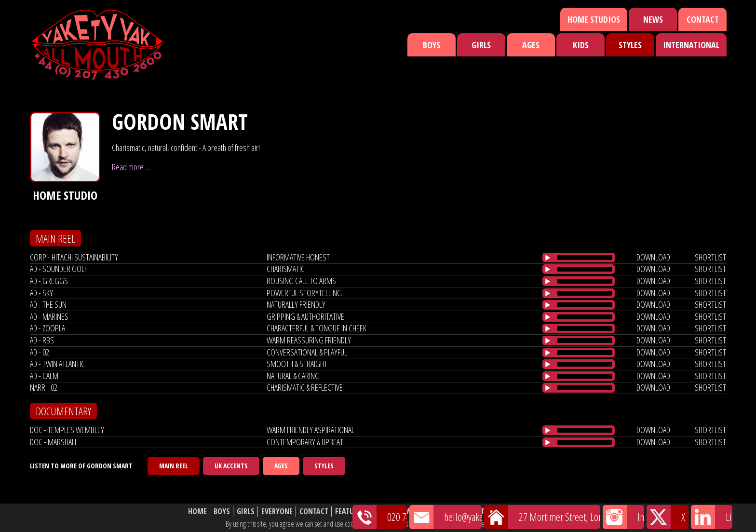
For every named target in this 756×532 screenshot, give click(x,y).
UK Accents (231, 466)
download (653, 257)
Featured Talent (363, 512)
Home (197, 512)
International (691, 45)
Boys (432, 45)
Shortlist (439, 512)
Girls (481, 45)
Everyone (277, 512)
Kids (581, 45)
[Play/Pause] (548, 258)
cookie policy (513, 524)
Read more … (131, 167)
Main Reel (174, 466)
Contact (703, 19)
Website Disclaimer (535, 512)
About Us (479, 512)
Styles (630, 45)
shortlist (710, 257)
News (653, 19)
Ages (531, 45)
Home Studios (594, 19)
